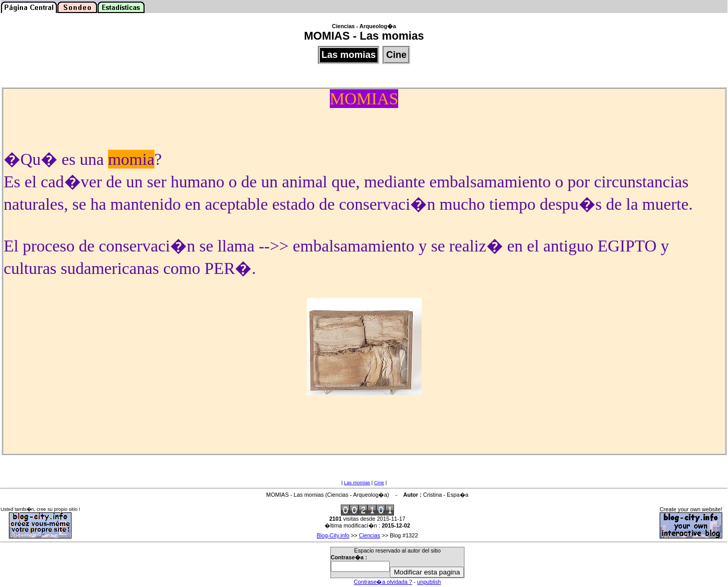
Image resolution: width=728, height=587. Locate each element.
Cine (379, 483)
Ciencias (370, 535)
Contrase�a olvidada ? (383, 582)
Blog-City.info (333, 535)
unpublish (429, 582)
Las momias (357, 483)
